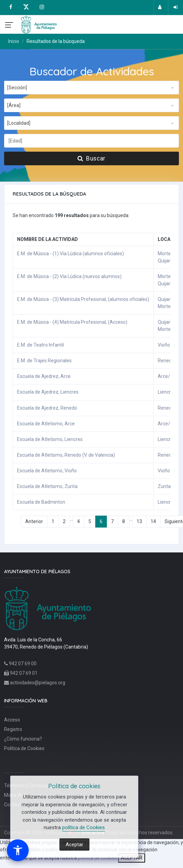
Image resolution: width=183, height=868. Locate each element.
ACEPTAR (132, 858)
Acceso (12, 720)
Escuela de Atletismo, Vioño (47, 471)
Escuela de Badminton (41, 502)
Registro (13, 729)
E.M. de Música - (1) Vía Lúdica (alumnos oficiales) (71, 254)
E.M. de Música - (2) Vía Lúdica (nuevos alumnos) (69, 276)
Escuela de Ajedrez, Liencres (48, 392)
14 (153, 521)
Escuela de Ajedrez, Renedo (47, 408)
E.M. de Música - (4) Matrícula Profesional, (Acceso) (72, 322)
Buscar (91, 158)
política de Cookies (83, 827)
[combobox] (91, 88)
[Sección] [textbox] (17, 88)
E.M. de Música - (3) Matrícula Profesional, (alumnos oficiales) (83, 299)
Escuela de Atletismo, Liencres (50, 439)
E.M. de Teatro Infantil (40, 345)
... (72, 519)
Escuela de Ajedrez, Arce (44, 376)
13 (139, 521)
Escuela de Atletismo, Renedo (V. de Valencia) (66, 455)
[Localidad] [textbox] (19, 123)
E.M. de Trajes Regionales (44, 361)
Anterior (34, 521)
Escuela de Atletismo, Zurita (47, 486)
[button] (18, 850)
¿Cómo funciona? (23, 739)
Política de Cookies (24, 748)
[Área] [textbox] (14, 105)
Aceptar (74, 844)
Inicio (14, 41)
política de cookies (97, 858)
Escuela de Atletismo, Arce (46, 424)
